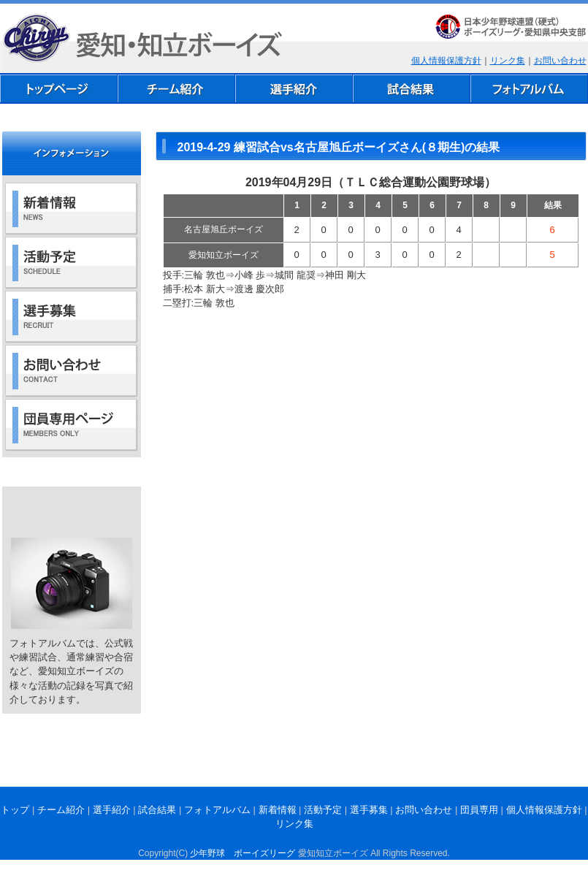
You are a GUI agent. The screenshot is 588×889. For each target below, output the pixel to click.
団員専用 (479, 810)
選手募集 (369, 810)
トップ (15, 810)
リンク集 (508, 61)
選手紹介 (112, 810)
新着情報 (278, 810)
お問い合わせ (560, 61)
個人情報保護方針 (446, 61)
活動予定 (323, 810)
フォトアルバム (217, 810)
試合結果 (157, 810)
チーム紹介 (61, 810)
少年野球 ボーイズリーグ (243, 853)
